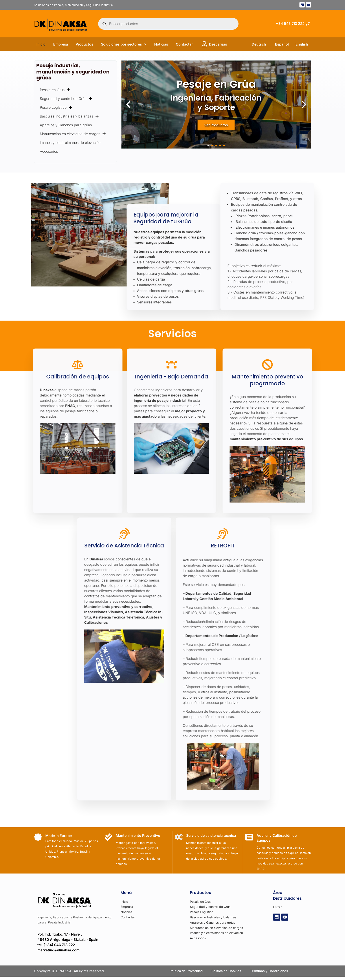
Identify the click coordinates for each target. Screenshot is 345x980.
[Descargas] (204, 44)
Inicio (41, 44)
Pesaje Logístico (56, 107)
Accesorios (49, 151)
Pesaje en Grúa (55, 90)
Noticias (161, 44)
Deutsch (259, 44)
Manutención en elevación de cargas (73, 134)
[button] (128, 105)
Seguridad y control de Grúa (66, 99)
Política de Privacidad (184, 973)
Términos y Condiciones (272, 973)
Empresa (61, 44)
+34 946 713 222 (290, 24)
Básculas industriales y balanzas (69, 116)
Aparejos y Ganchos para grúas (66, 125)
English (302, 44)
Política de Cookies (226, 973)
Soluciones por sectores (124, 44)
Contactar (184, 44)
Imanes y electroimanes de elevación (70, 143)
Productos (84, 44)
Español (282, 44)
